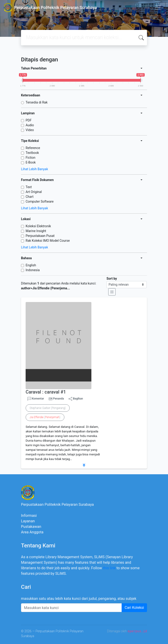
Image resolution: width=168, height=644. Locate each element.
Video (30, 130)
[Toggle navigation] (158, 8)
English (31, 265)
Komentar (36, 399)
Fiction (30, 158)
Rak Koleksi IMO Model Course (48, 241)
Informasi (29, 516)
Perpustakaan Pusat (40, 236)
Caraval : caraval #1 (46, 392)
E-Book (31, 162)
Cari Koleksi (134, 608)
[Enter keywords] (71, 608)
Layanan (28, 521)
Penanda (58, 399)
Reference (33, 148)
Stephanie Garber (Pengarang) (48, 408)
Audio (30, 125)
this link (109, 568)
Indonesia (33, 270)
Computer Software (40, 201)
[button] (84, 465)
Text (29, 187)
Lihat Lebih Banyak (34, 169)
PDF (29, 120)
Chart (30, 197)
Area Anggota (32, 532)
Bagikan (76, 399)
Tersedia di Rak (37, 102)
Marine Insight (36, 231)
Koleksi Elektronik (38, 226)
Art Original (34, 192)
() (45, 417)
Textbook (32, 153)
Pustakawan (31, 527)
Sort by (112, 279)
